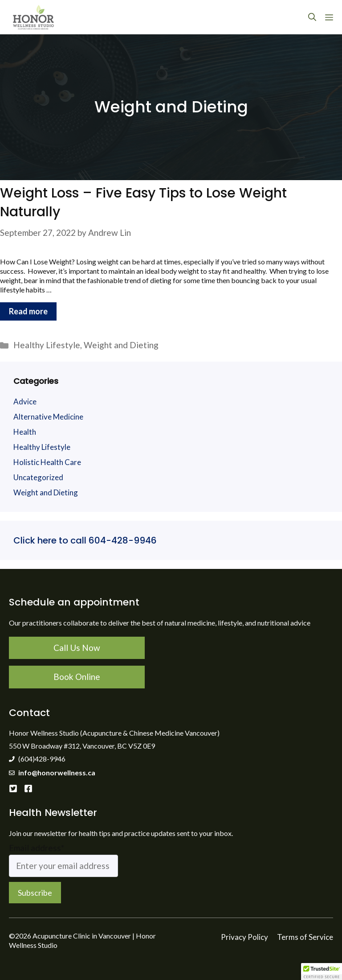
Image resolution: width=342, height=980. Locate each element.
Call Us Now (77, 648)
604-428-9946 (122, 540)
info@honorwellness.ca (57, 772)
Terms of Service (305, 937)
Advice (25, 401)
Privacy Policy (244, 937)
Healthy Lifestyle (47, 345)
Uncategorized (38, 477)
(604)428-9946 (42, 759)
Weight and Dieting (121, 345)
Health (25, 432)
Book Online (77, 677)
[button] (322, 972)
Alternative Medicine (48, 417)
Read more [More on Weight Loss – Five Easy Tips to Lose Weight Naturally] (28, 311)
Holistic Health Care (47, 462)
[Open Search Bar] (312, 17)
